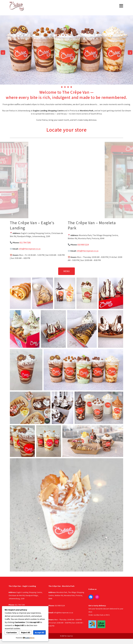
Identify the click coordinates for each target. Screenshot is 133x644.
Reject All (26, 632)
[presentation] (3, 53)
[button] (62, 87)
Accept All (39, 632)
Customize (11, 632)
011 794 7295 (25, 243)
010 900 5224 (83, 245)
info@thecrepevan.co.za (30, 249)
